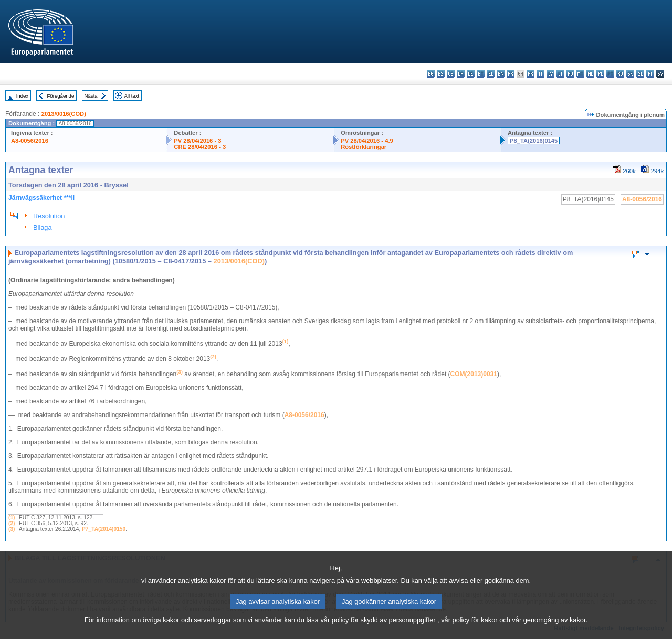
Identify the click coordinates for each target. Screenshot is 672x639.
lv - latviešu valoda (550, 74)
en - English (501, 74)
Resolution (49, 216)
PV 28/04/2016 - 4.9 (367, 141)
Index (22, 96)
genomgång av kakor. (555, 632)
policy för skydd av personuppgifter (384, 632)
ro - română (620, 74)
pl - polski (600, 74)
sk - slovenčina (630, 74)
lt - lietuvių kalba (560, 74)
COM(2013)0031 (474, 374)
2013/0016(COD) (64, 114)
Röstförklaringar (364, 147)
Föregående (61, 96)
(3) (12, 529)
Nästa (91, 96)
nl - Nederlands (590, 74)
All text (132, 96)
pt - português (610, 74)
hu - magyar (570, 74)
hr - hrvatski (531, 74)
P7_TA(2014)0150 (104, 529)
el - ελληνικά (491, 74)
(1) (12, 518)
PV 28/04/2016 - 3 (197, 141)
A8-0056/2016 (30, 141)
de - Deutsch (471, 74)
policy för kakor (475, 632)
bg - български (431, 74)
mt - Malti (580, 74)
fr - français (511, 74)
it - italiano (540, 74)
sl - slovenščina (640, 74)
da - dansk (461, 74)
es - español (441, 74)
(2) (12, 523)
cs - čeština (451, 74)
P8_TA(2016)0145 (534, 141)
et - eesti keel (481, 74)
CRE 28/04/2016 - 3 (200, 147)
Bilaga (43, 227)
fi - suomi (650, 74)
